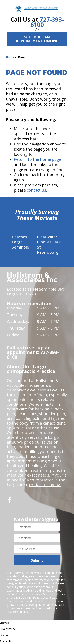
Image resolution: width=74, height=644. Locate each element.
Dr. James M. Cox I (54, 605)
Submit (37, 560)
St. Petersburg (48, 250)
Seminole (20, 247)
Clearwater (47, 237)
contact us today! (45, 485)
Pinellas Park (49, 242)
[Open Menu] (67, 12)
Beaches (20, 237)
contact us (37, 190)
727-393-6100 (47, 22)
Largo (17, 242)
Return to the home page (37, 159)
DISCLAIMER (24, 598)
